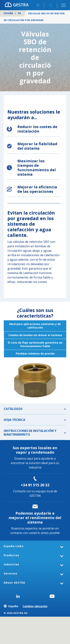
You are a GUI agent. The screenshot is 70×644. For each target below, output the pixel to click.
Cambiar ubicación (35, 606)
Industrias (11, 564)
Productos (11, 555)
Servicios (11, 573)
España (8, 13)
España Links (14, 546)
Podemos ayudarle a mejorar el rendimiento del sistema (35, 518)
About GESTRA (14, 583)
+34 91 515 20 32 (35, 485)
